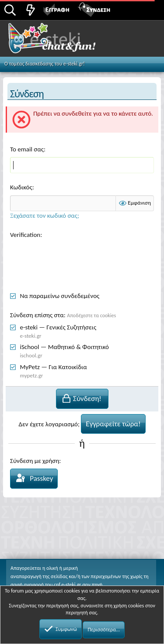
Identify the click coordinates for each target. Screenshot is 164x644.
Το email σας (27, 149)
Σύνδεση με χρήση (35, 461)
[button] (148, 9)
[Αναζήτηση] (10, 11)
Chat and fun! (62, 41)
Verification (25, 235)
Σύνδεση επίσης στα (37, 315)
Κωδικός (21, 187)
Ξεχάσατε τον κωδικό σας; (45, 216)
